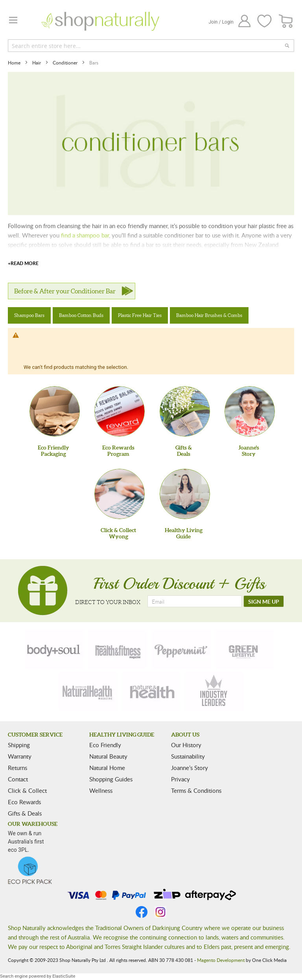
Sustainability (188, 756)
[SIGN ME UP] (264, 601)
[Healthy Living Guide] (185, 494)
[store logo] (100, 21)
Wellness (101, 790)
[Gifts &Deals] (185, 411)
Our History (186, 745)
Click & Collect (27, 790)
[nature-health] (151, 691)
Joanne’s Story (190, 768)
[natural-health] (88, 691)
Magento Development (221, 960)
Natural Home (107, 768)
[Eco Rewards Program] (120, 411)
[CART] (286, 21)
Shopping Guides (111, 779)
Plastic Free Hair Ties (140, 315)
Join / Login (221, 22)
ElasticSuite (64, 976)
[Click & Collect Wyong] (120, 494)
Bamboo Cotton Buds (81, 315)
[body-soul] (54, 650)
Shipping (19, 745)
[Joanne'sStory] (250, 411)
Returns (17, 768)
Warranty (20, 756)
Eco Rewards (24, 802)
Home (15, 63)
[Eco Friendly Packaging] (55, 411)
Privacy (180, 779)
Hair (37, 63)
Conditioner (66, 63)
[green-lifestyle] (245, 650)
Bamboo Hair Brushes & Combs (209, 315)
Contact (18, 779)
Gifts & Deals (25, 813)
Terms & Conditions (196, 790)
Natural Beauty (108, 756)
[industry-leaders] (214, 691)
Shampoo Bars (29, 315)
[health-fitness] (118, 650)
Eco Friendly (105, 745)
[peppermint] (181, 650)
